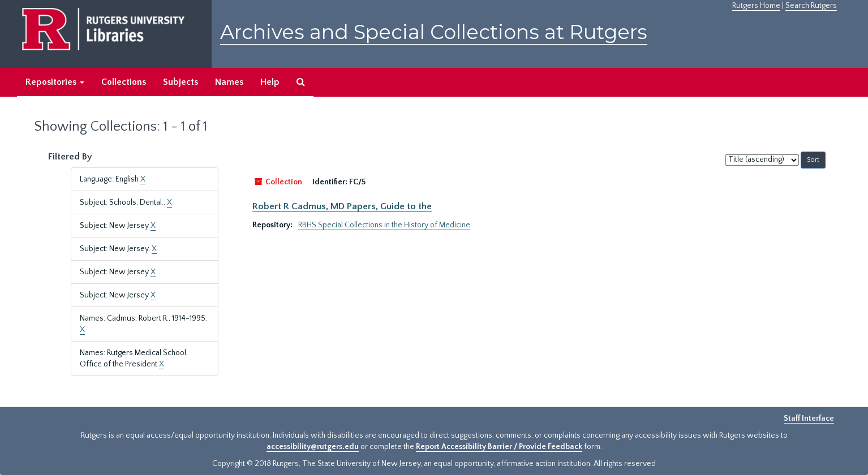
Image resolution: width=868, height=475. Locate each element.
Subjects (181, 82)
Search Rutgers (811, 6)
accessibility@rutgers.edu (313, 447)
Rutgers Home (756, 6)
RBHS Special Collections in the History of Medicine (384, 225)
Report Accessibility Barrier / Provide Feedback (499, 447)
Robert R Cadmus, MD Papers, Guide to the (342, 206)
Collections (124, 82)
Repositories (55, 82)
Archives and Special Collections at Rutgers (434, 32)
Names (229, 82)
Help (270, 82)
